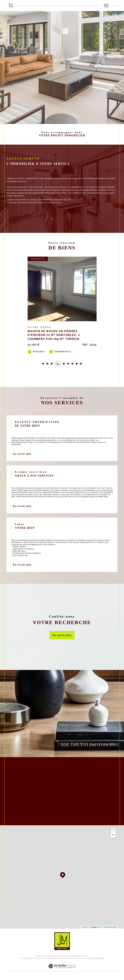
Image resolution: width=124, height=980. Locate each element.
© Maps (95, 927)
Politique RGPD (89, 959)
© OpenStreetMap (109, 927)
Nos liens (77, 959)
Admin (69, 959)
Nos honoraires (27, 959)
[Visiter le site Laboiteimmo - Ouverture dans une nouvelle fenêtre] (62, 970)
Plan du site (41, 959)
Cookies (101, 959)
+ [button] (113, 830)
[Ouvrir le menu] (106, 6)
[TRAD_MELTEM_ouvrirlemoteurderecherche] (11, 5)
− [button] (113, 835)
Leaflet (84, 927)
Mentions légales (56, 959)
